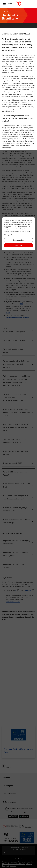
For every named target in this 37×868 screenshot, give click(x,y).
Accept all (18, 245)
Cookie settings (18, 240)
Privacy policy (8, 235)
